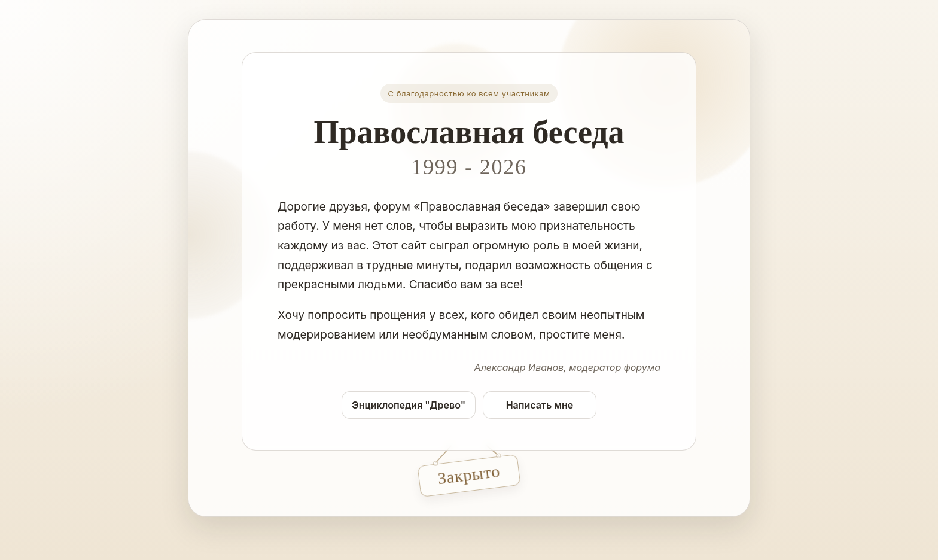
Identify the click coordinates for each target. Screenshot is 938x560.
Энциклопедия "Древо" (409, 405)
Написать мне (540, 405)
